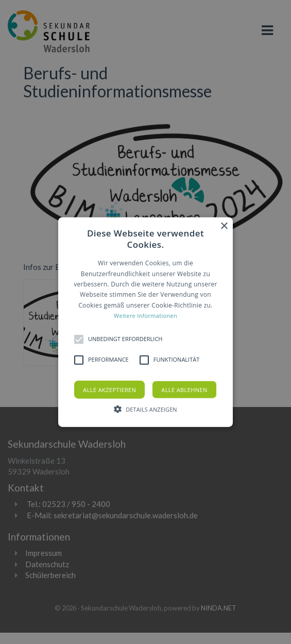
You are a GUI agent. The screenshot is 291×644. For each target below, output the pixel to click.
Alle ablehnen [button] (184, 389)
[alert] (145, 322)
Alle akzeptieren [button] (109, 389)
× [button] (224, 226)
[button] (145, 322)
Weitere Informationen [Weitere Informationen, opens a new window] (145, 316)
